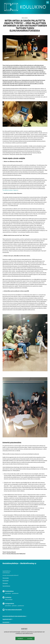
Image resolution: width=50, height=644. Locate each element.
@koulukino (8, 593)
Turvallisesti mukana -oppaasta (10, 190)
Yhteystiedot (6, 578)
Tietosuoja (5, 583)
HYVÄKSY (20, 639)
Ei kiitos (30, 639)
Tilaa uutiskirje (9, 599)
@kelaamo (14, 606)
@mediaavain (15, 593)
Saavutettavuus (6, 586)
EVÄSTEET (24, 629)
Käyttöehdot (6, 581)
